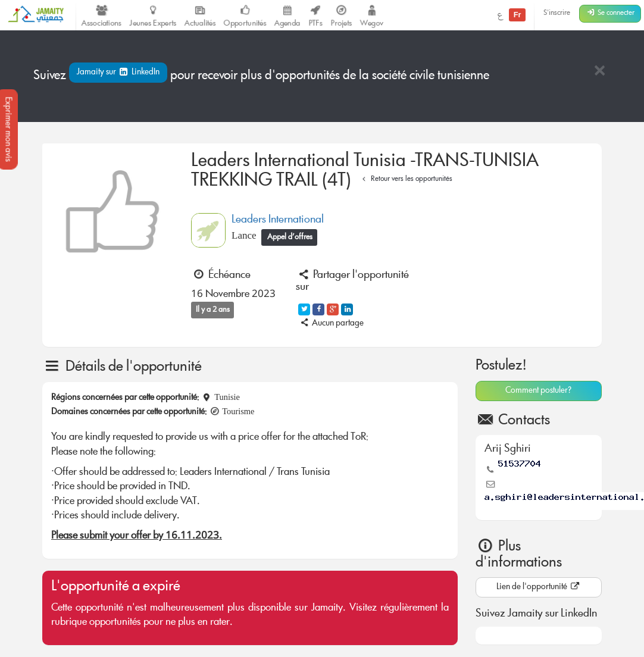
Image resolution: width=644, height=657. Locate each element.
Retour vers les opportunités (406, 179)
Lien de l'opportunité (539, 587)
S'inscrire (557, 13)
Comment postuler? (538, 391)
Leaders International (278, 220)
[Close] (599, 72)
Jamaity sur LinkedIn (118, 73)
